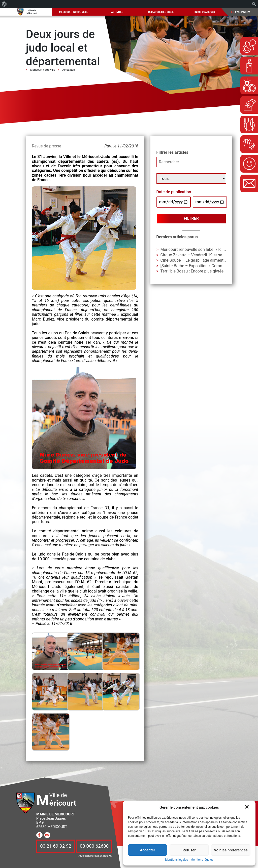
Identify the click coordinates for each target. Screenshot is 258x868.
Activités (117, 12)
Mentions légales (176, 860)
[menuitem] (4, 4)
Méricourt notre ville (74, 12)
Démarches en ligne (161, 12)
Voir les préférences (231, 850)
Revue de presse (46, 146)
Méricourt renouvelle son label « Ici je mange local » (206, 249)
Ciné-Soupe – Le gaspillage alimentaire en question (206, 260)
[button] (247, 807)
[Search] (245, 12)
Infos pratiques (205, 12)
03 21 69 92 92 (56, 846)
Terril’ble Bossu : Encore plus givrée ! (193, 271)
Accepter (147, 850)
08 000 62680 (94, 846)
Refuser (189, 850)
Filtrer (191, 219)
